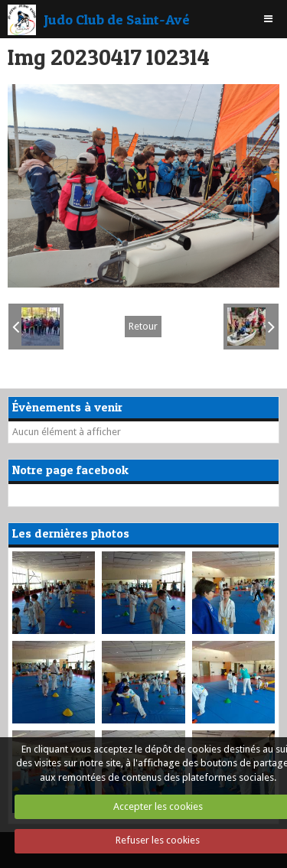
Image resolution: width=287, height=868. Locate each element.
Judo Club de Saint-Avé (117, 19)
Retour (143, 326)
